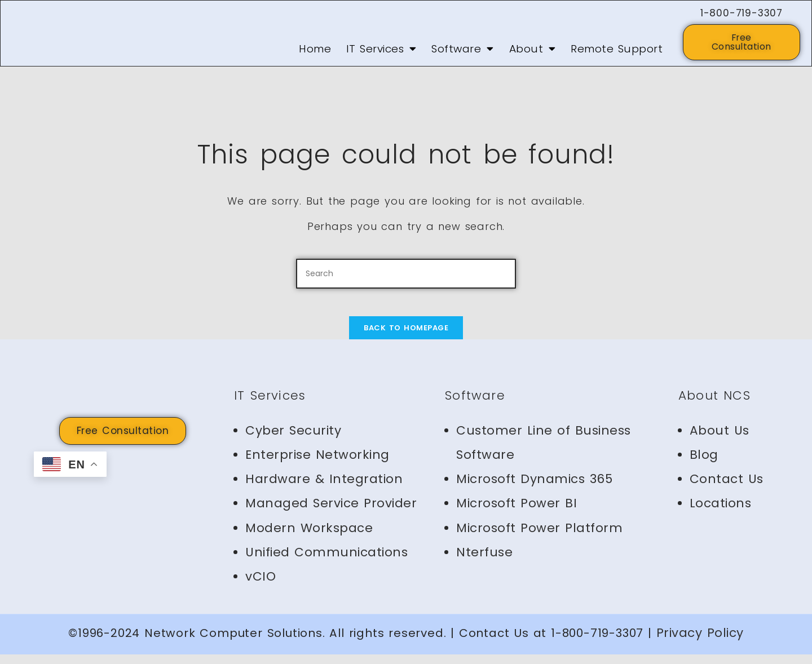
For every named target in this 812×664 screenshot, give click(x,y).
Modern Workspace (309, 537)
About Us (720, 440)
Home (315, 52)
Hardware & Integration (324, 488)
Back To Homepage (406, 337)
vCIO (261, 586)
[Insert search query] (406, 276)
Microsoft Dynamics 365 (534, 488)
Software (463, 52)
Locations (721, 513)
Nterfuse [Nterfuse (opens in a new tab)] (484, 562)
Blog (704, 464)
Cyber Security (293, 440)
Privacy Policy (700, 642)
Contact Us (727, 488)
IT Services (381, 52)
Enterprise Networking (317, 464)
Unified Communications (326, 562)
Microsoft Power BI (517, 513)
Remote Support (617, 52)
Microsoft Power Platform (539, 537)
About (533, 52)
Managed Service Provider (331, 513)
